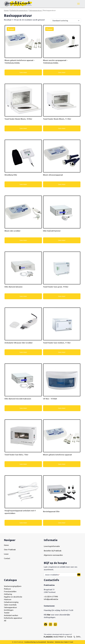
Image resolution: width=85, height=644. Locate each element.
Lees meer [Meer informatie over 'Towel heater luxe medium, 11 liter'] (62, 352)
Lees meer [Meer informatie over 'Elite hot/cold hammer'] (62, 240)
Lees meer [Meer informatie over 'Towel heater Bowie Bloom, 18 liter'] (23, 128)
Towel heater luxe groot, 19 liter (56, 287)
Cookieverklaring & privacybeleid (35, 642)
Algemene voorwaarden (53, 555)
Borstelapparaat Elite (51, 511)
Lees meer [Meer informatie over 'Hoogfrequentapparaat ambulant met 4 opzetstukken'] (23, 523)
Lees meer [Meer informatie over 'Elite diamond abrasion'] (23, 296)
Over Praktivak (10, 550)
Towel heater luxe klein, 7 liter (16, 455)
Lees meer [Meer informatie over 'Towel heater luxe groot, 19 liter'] (62, 296)
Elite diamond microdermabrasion (18, 399)
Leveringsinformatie (52, 546)
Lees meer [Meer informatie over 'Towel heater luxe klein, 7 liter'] (23, 464)
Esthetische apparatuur (19, 10)
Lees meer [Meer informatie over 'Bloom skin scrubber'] (23, 240)
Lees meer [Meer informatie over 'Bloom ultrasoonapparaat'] (62, 184)
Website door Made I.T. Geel (64, 642)
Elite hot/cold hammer (52, 231)
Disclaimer (50, 642)
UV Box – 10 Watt (50, 399)
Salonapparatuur (35, 10)
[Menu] (78, 4)
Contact (7, 558)
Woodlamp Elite (11, 175)
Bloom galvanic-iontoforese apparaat (57, 455)
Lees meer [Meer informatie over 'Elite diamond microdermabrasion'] (23, 408)
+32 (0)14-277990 (51, 597)
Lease (6, 554)
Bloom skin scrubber (13, 231)
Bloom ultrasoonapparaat (53, 175)
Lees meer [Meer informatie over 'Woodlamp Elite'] (23, 184)
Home (6, 10)
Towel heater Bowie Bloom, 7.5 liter (57, 119)
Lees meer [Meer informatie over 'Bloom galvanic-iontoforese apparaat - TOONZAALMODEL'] (23, 72)
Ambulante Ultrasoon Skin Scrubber (19, 343)
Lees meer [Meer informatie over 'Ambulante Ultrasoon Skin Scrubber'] (23, 352)
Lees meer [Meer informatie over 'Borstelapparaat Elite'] (62, 523)
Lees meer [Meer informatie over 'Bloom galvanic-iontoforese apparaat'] (62, 464)
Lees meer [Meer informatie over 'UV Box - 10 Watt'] (62, 408)
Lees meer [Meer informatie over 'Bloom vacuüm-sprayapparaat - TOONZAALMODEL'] (62, 72)
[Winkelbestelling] (66, 21)
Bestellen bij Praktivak (53, 551)
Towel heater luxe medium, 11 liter (57, 343)
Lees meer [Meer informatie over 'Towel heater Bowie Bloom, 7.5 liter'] (62, 128)
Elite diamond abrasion (14, 287)
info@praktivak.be (51, 599)
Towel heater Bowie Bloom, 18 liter (18, 119)
